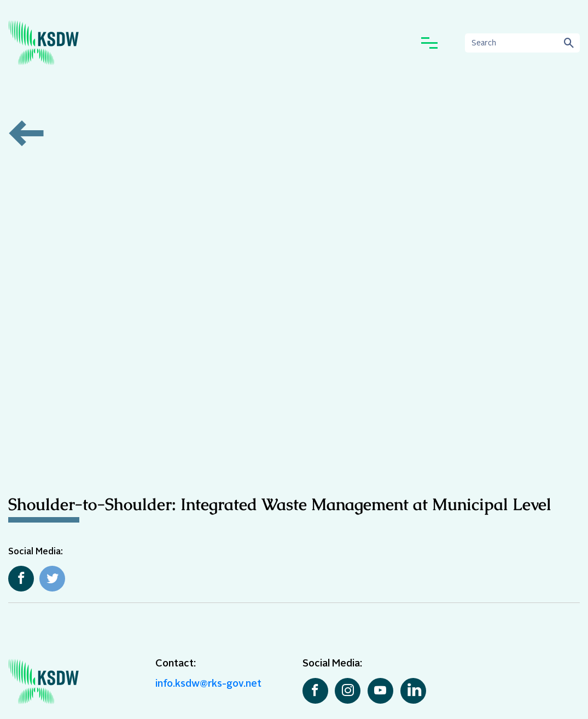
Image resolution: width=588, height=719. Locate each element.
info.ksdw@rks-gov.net (208, 684)
